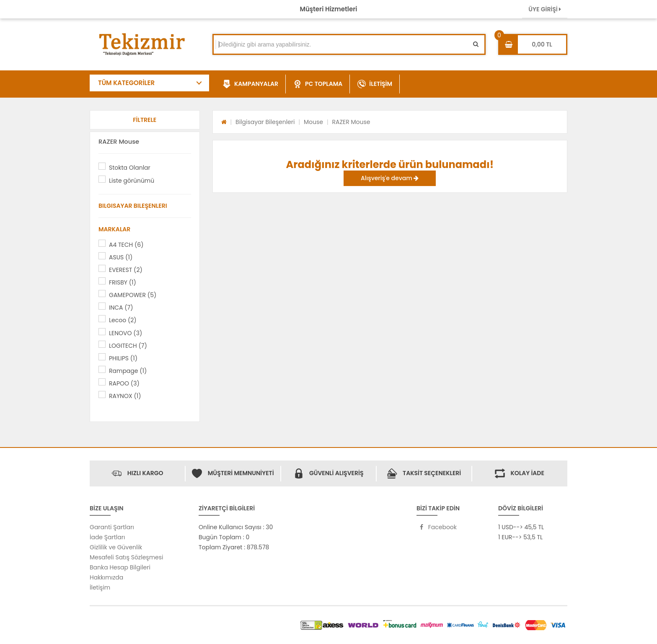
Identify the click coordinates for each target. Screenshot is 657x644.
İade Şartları (107, 537)
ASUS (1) (121, 257)
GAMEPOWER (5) (133, 295)
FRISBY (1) (123, 282)
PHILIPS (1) (123, 358)
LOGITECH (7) (128, 346)
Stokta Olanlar (130, 168)
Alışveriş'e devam (390, 178)
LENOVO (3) (125, 333)
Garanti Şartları (112, 527)
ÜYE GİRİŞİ (545, 9)
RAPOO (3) (124, 383)
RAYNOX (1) (125, 396)
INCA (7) (121, 308)
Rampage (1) (128, 371)
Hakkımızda (106, 577)
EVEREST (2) (126, 270)
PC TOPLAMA (318, 84)
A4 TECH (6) (126, 245)
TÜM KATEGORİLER (126, 83)
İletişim (100, 587)
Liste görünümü (132, 181)
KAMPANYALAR (250, 84)
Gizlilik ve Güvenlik (116, 547)
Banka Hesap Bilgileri (120, 567)
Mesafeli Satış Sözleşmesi (127, 557)
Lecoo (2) (123, 320)
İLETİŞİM (375, 84)
